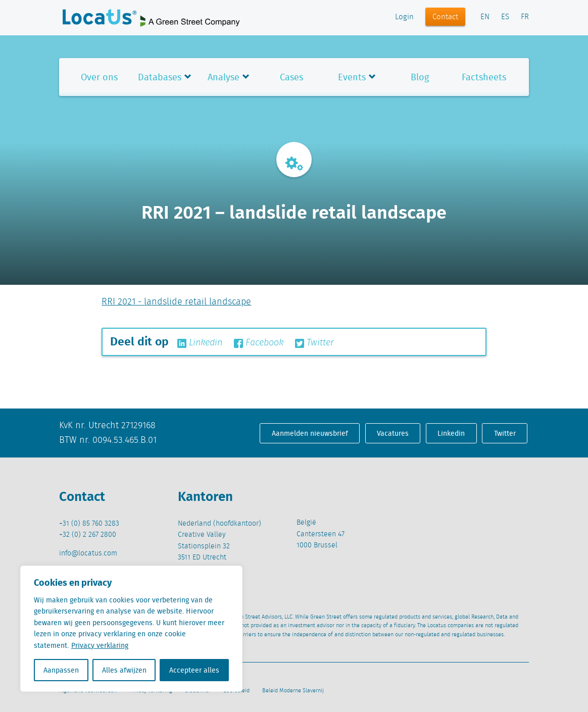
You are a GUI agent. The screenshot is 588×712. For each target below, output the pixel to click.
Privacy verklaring (100, 645)
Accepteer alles (194, 670)
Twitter (314, 343)
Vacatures (393, 433)
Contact (445, 17)
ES (505, 17)
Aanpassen (61, 670)
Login (404, 17)
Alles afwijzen (124, 670)
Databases (160, 77)
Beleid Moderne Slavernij (293, 691)
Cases (291, 77)
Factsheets (484, 77)
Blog (420, 77)
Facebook (259, 343)
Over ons (99, 77)
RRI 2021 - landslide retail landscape (176, 302)
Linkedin (200, 343)
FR (525, 17)
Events (352, 77)
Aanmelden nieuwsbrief (310, 433)
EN (485, 17)
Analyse (224, 77)
